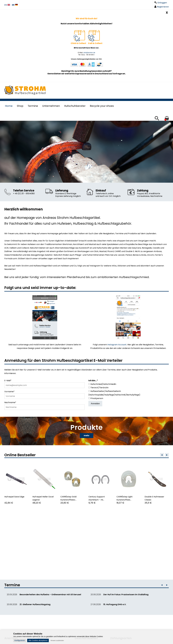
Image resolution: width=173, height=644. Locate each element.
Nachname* (10, 402)
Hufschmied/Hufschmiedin (103, 384)
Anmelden (95, 404)
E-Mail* (8, 381)
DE (15, 5)
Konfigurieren (20, 640)
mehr (87, 436)
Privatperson (97, 398)
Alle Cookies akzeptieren (38, 640)
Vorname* (9, 392)
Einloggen (161, 3)
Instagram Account (117, 345)
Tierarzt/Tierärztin (99, 388)
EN (7, 5)
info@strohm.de (89, 53)
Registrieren (162, 7)
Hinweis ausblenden (57, 641)
